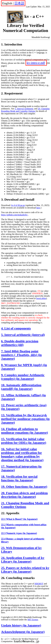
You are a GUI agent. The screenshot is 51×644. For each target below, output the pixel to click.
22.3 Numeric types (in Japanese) (19, 533)
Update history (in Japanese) (21, 625)
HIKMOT (39, 584)
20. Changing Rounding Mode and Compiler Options (25, 110)
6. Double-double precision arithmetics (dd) (20, 343)
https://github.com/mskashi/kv (15, 215)
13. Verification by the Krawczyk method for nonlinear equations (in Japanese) (25, 419)
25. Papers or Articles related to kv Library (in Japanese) (25, 570)
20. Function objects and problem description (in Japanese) (24, 495)
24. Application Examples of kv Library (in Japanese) (23, 560)
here (38, 208)
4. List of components (16, 328)
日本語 (19, 3)
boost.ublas (41, 298)
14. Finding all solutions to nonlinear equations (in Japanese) (24, 431)
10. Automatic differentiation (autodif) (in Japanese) (21, 387)
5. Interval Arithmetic (24, 109)
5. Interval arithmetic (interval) (23, 335)
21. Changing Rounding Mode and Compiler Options (25, 505)
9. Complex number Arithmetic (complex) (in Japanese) (23, 377)
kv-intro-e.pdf (36, 63)
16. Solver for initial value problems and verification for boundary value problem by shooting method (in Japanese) (22, 455)
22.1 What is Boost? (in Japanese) (19, 519)
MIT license (33, 620)
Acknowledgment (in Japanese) (23, 632)
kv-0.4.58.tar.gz (18, 205)
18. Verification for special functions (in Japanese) (19, 478)
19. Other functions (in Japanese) (24, 487)
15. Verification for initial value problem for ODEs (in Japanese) (24, 441)
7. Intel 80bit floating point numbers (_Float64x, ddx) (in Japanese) (21, 355)
